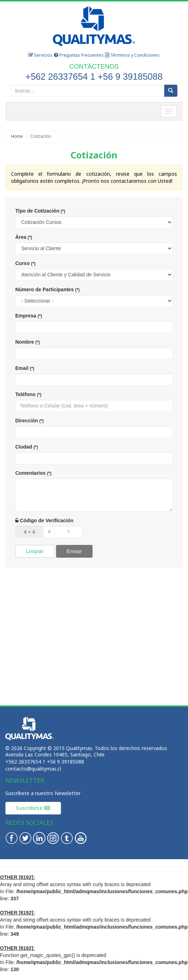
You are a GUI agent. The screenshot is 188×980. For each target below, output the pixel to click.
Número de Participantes (47, 289)
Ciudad (27, 447)
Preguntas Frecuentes (79, 55)
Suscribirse (33, 808)
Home (17, 136)
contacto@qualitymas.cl (33, 769)
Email (25, 368)
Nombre (27, 342)
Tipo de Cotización (40, 211)
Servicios (40, 55)
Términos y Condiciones (132, 55)
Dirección (29, 421)
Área (24, 237)
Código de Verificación (44, 520)
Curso (25, 263)
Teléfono (28, 394)
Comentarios (33, 473)
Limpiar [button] (35, 551)
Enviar (74, 551)
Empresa (29, 316)
